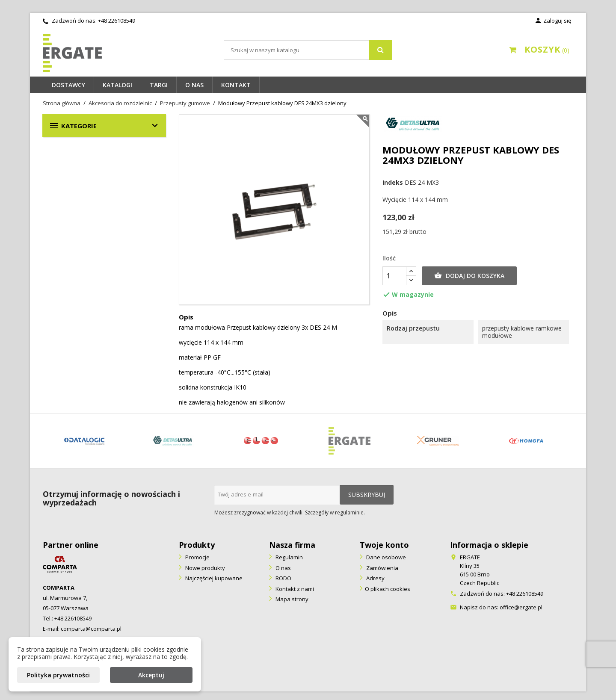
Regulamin (289, 557)
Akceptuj (151, 675)
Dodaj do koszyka (469, 276)
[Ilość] (394, 276)
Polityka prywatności (58, 675)
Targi (159, 85)
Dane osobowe (385, 557)
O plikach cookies (388, 589)
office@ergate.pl (521, 607)
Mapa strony (291, 599)
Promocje (197, 557)
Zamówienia (382, 568)
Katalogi (117, 85)
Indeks (393, 183)
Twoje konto (384, 545)
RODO (283, 578)
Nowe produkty (204, 568)
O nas (194, 85)
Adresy (375, 578)
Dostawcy (68, 85)
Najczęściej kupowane (213, 578)
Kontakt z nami (294, 589)
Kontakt (236, 85)
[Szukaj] (308, 50)
